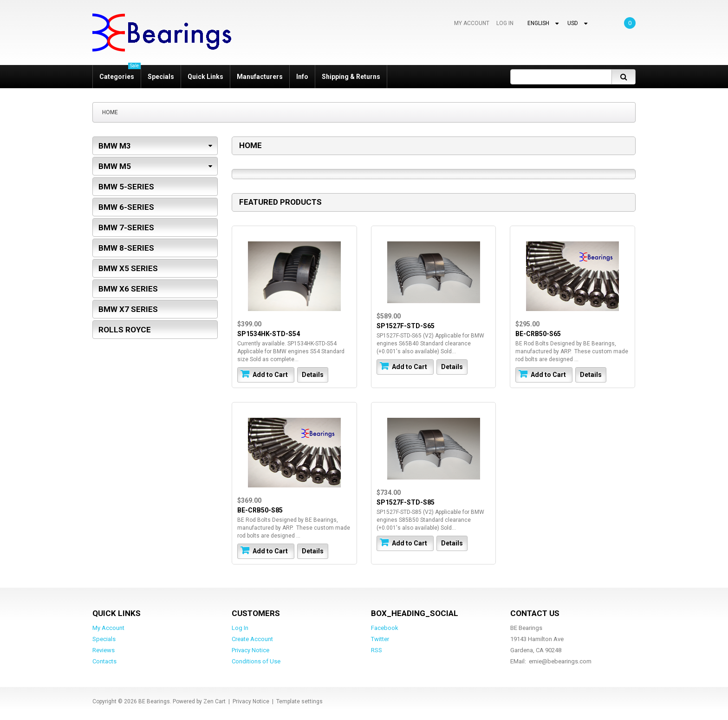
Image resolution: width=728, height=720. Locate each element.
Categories (120, 73)
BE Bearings (154, 701)
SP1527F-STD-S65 (406, 326)
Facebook (385, 628)
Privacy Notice (250, 650)
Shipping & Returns (351, 77)
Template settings (299, 701)
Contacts (104, 661)
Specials (161, 77)
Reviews (104, 650)
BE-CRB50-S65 (538, 334)
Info (302, 77)
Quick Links (205, 77)
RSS (377, 650)
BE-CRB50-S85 (260, 510)
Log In (505, 23)
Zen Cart (214, 701)
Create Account (252, 639)
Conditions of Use (256, 661)
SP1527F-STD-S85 (406, 502)
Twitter (380, 639)
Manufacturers (260, 77)
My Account (472, 23)
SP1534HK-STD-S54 (269, 334)
